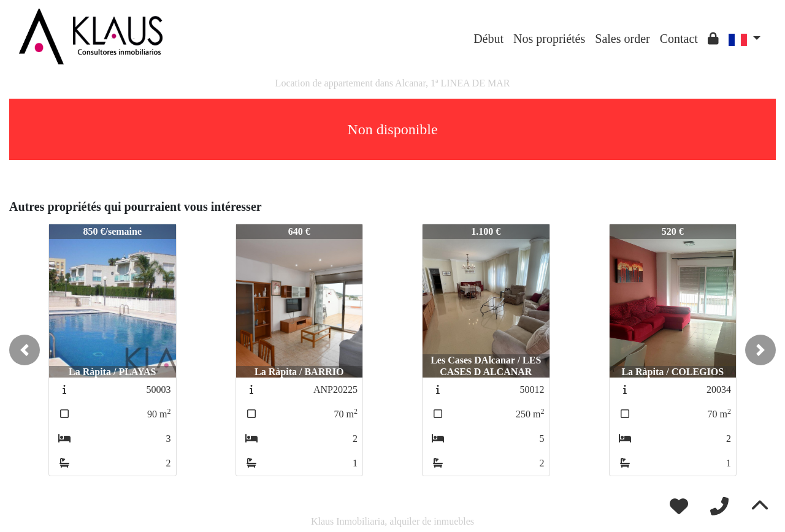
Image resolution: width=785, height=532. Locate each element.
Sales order (622, 39)
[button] (25, 350)
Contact (679, 39)
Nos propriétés (549, 39)
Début (488, 39)
